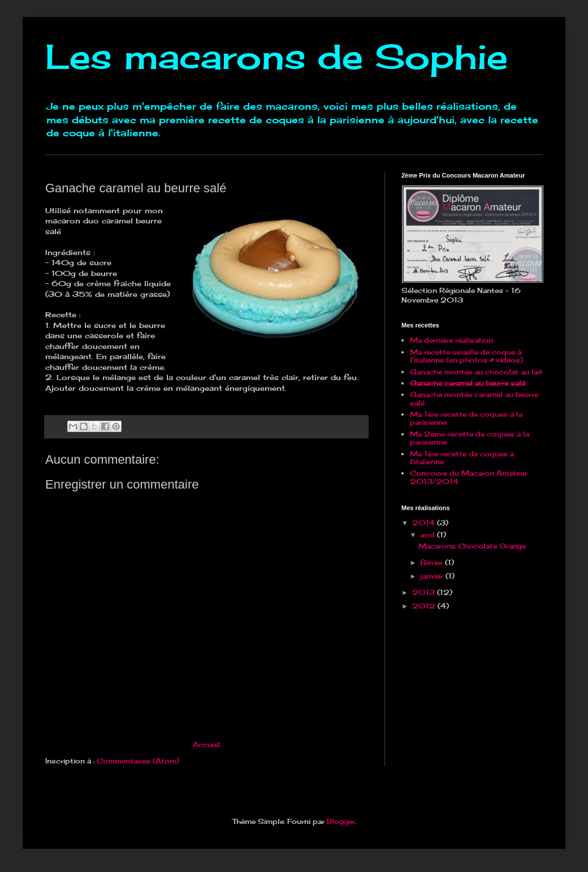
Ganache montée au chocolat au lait (476, 372)
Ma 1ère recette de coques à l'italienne (462, 458)
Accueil (206, 744)
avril (429, 535)
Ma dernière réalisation (451, 340)
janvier (433, 576)
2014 (425, 523)
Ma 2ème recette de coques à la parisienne (470, 438)
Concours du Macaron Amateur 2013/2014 (469, 477)
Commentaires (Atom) (138, 761)
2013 (425, 592)
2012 (425, 606)
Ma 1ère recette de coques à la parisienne (466, 418)
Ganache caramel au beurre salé (468, 383)
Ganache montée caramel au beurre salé (474, 398)
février (433, 562)
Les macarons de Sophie (276, 56)
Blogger (341, 821)
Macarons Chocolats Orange (472, 546)
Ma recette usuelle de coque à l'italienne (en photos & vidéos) (466, 356)
